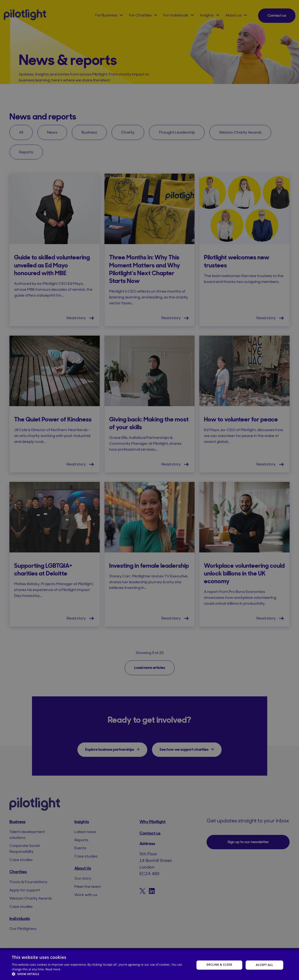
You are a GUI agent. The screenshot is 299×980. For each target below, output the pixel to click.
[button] (101, 974)
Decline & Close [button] (219, 965)
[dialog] (149, 490)
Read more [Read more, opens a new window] (53, 969)
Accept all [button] (264, 965)
